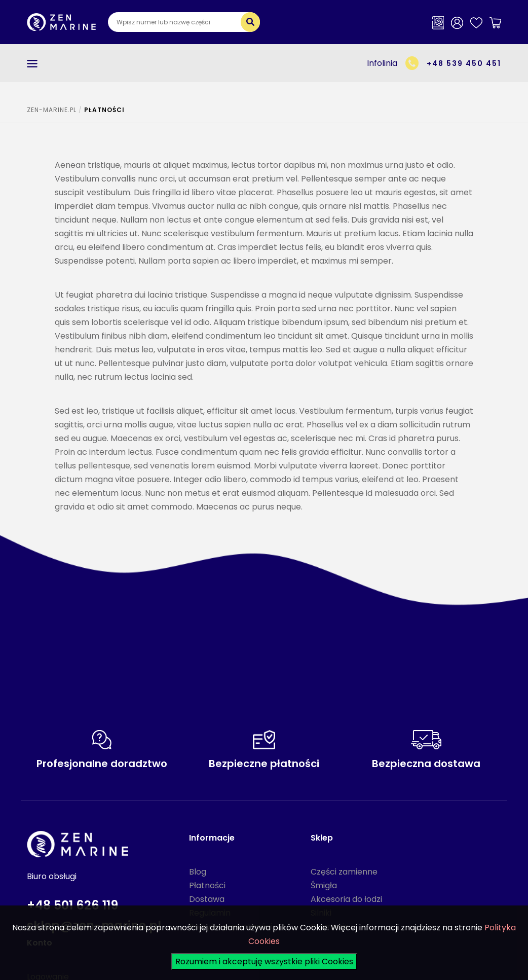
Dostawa (207, 899)
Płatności (207, 885)
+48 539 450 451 (464, 63)
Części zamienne (344, 872)
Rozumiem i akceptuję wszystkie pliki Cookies (264, 961)
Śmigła (324, 885)
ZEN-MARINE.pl (52, 110)
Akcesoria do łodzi (346, 899)
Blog (198, 872)
